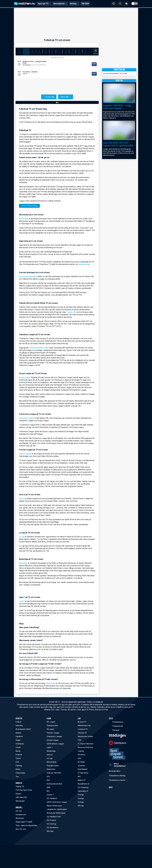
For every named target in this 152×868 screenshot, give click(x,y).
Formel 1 (50, 795)
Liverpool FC (83, 729)
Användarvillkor (115, 771)
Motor (18, 769)
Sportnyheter (60, 4)
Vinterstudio (20, 773)
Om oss (19, 811)
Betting (74, 4)
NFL (48, 791)
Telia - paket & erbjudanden (26, 825)
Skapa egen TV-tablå (24, 822)
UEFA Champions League (39, 348)
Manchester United (85, 736)
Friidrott (19, 755)
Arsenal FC (82, 722)
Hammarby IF (83, 791)
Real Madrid (82, 769)
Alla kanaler (20, 801)
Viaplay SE (20, 786)
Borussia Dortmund (85, 747)
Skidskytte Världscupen (56, 813)
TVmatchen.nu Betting (117, 776)
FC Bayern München (86, 744)
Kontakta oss (21, 815)
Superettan (51, 769)
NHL (48, 780)
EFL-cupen (51, 722)
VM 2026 (85, 4)
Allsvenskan (24, 219)
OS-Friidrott (51, 820)
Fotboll (18, 722)
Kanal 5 (18, 794)
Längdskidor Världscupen (57, 809)
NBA (48, 787)
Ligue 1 (22, 601)
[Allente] (90, 64)
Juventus (81, 766)
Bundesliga (23, 563)
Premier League (25, 454)
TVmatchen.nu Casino (117, 780)
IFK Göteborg (83, 787)
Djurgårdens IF (84, 784)
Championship (52, 726)
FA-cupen (50, 729)
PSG (79, 740)
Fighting (19, 766)
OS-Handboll (52, 798)
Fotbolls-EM (71, 312)
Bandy (18, 751)
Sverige (81, 795)
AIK (79, 777)
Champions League (54, 736)
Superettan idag (84, 264)
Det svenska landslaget (28, 276)
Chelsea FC (82, 733)
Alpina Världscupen (54, 806)
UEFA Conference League (57, 802)
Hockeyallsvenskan (54, 784)
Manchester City (84, 726)
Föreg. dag (49, 97)
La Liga (22, 537)
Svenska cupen (53, 766)
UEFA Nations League (55, 744)
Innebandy (20, 744)
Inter (80, 758)
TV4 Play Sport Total (24, 790)
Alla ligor (50, 831)
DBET (25, 67)
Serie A (22, 499)
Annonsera (20, 818)
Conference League (27, 418)
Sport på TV (44, 4)
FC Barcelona (83, 773)
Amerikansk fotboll (23, 729)
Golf (17, 762)
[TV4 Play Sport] (90, 74)
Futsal (18, 747)
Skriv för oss (21, 829)
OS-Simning (51, 824)
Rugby (18, 740)
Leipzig (81, 751)
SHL (48, 777)
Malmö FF (82, 780)
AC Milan (81, 762)
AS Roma (81, 755)
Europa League (25, 377)
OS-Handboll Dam (54, 817)
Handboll (19, 736)
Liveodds (29, 67)
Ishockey (19, 726)
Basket (18, 733)
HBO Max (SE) (21, 797)
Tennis (18, 758)
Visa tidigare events (57, 57)
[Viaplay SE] (90, 64)
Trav (17, 777)
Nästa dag (66, 97)
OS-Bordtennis (53, 828)
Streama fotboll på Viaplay (29, 206)
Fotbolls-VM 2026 (54, 773)
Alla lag (81, 806)
